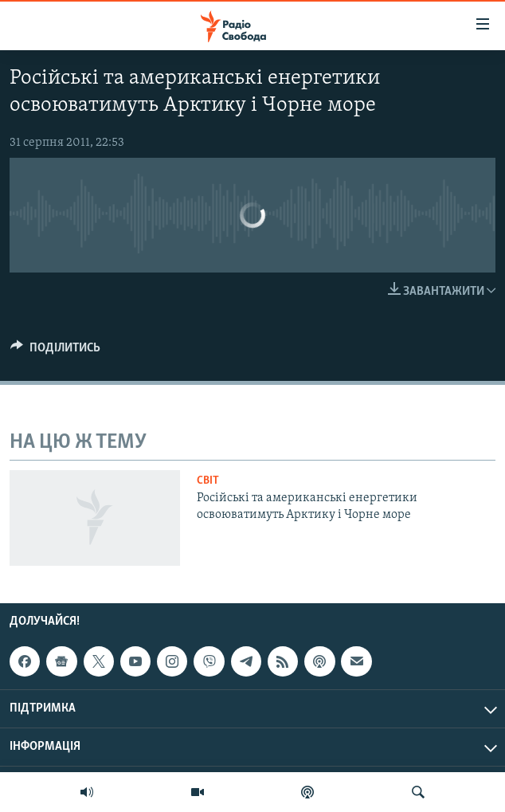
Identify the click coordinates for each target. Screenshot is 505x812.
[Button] (55, 351)
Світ (208, 481)
